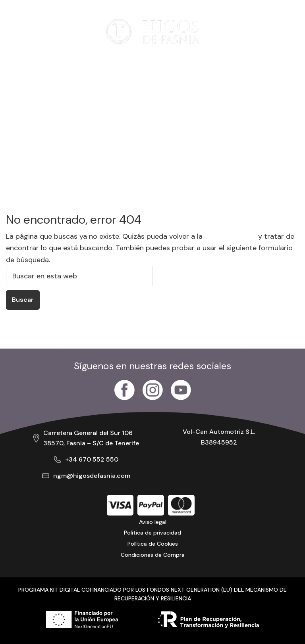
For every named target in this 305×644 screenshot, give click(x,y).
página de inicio (230, 236)
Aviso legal (153, 522)
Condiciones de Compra (153, 555)
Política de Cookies (153, 544)
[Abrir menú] (18, 31)
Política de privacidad (152, 533)
